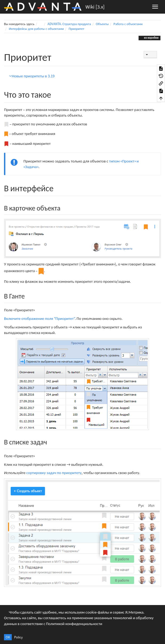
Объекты (102, 24)
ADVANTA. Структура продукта (69, 24)
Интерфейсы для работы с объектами (36, 29)
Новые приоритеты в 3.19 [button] (32, 76)
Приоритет (76, 29)
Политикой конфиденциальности (74, 624)
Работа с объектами (128, 24)
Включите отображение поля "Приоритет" (39, 318)
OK (8, 637)
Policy (18, 637)
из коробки (151, 38)
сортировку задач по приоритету (54, 473)
